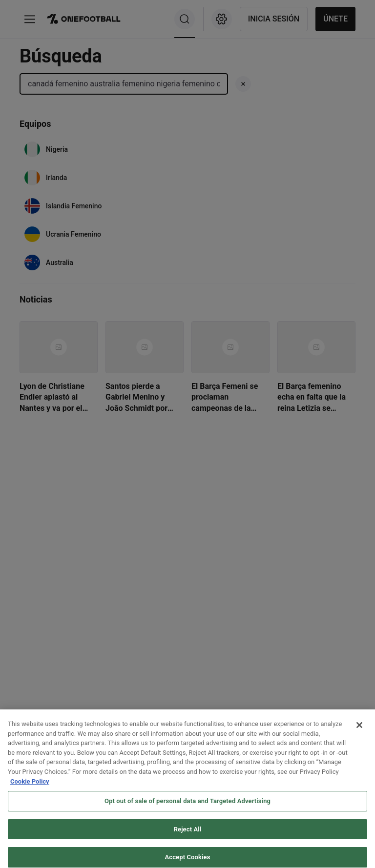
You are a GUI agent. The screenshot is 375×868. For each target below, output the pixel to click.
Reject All (188, 835)
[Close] (359, 731)
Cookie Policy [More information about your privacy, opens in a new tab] (30, 787)
